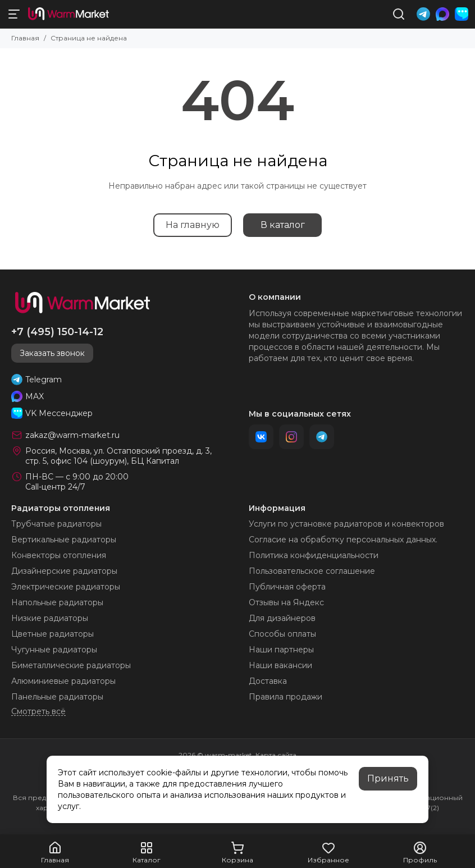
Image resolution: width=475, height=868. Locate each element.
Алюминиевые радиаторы (63, 681)
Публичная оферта (287, 587)
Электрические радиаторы (66, 587)
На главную (193, 225)
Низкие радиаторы (50, 618)
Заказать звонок (52, 353)
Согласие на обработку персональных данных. (343, 540)
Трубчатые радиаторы (56, 524)
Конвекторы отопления (59, 555)
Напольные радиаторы (57, 602)
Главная (25, 38)
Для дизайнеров (282, 618)
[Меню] (14, 14)
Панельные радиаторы (57, 697)
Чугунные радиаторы (54, 650)
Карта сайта (276, 755)
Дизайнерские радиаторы (64, 571)
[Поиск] (399, 14)
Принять (388, 778)
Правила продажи (286, 697)
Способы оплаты (282, 634)
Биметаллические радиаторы (71, 665)
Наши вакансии (280, 665)
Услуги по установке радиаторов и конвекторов (346, 524)
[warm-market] (68, 14)
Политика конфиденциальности (314, 555)
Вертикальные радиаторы (64, 540)
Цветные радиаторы (52, 634)
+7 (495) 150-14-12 (57, 332)
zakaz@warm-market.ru (72, 435)
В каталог (283, 225)
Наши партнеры (281, 650)
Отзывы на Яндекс (286, 602)
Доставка (268, 681)
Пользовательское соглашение (312, 571)
